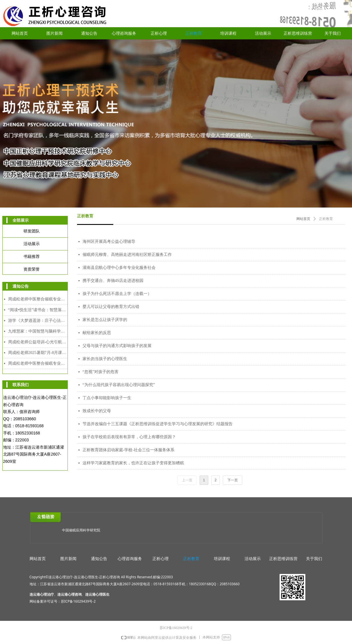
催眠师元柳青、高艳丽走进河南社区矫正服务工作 (127, 255)
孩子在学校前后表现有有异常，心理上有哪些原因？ (129, 437)
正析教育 (326, 219)
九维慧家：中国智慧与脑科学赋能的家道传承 (38, 331)
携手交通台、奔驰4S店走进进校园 (113, 281)
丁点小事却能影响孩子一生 (107, 398)
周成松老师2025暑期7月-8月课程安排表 (38, 353)
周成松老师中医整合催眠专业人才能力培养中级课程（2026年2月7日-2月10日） (38, 299)
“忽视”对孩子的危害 (101, 372)
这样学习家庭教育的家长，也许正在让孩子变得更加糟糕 (133, 463)
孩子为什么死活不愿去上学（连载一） (117, 294)
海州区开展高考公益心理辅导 (109, 242)
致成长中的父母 (97, 411)
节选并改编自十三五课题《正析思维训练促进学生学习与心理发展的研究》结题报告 (158, 424)
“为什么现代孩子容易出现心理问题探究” (119, 385)
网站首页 (303, 219)
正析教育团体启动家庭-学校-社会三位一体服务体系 (128, 450)
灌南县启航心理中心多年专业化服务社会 (119, 268)
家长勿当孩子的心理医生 (105, 359)
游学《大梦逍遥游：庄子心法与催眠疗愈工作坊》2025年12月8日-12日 (38, 321)
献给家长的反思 (97, 333)
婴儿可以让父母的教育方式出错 (111, 307)
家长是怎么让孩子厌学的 (105, 320)
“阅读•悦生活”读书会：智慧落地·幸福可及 (38, 310)
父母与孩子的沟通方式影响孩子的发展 (117, 346)
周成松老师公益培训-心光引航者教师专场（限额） (38, 342)
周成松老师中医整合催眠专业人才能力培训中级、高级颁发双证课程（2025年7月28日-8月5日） (38, 363)
